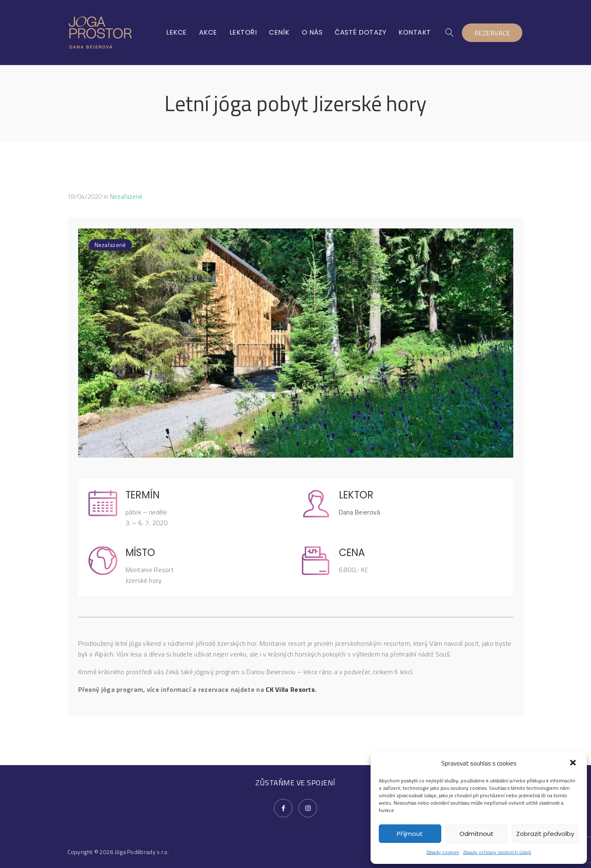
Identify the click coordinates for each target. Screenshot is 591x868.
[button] (574, 763)
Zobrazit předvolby (545, 834)
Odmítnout (476, 834)
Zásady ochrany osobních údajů (497, 852)
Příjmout (410, 834)
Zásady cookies (443, 852)
